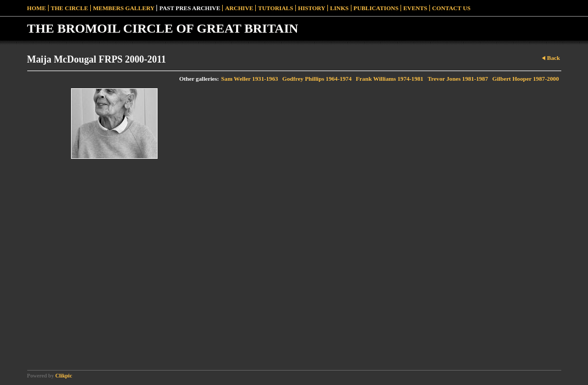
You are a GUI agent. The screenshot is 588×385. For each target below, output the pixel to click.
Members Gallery (124, 8)
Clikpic (64, 376)
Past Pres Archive (190, 8)
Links (339, 8)
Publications (376, 8)
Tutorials (276, 8)
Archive (239, 8)
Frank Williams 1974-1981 (389, 79)
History (312, 8)
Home (37, 8)
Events (415, 8)
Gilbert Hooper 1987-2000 (526, 79)
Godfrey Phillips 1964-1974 (317, 79)
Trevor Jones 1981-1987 (458, 79)
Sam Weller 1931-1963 (249, 79)
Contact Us (451, 8)
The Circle (69, 8)
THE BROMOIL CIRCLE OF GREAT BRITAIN (163, 28)
